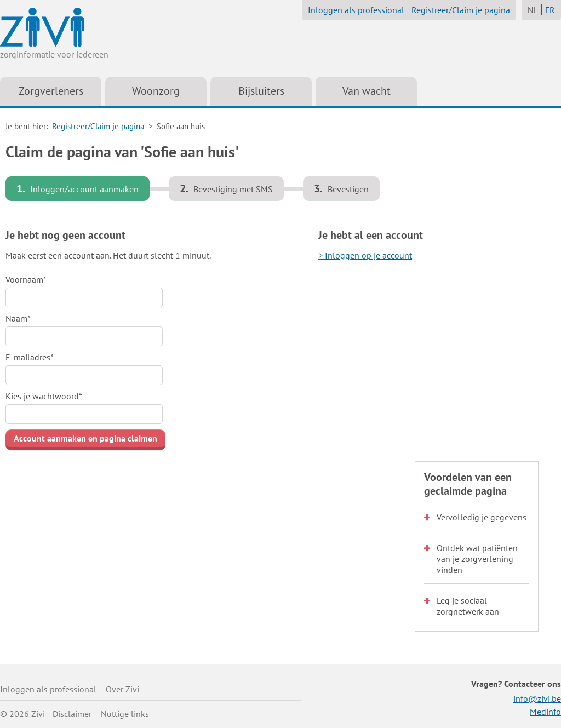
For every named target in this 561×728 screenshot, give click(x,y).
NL (533, 10)
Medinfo (545, 712)
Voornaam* (26, 279)
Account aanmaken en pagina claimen (85, 438)
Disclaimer (72, 714)
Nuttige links (125, 714)
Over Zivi (122, 689)
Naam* (18, 318)
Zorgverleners (51, 91)
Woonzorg (156, 91)
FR (550, 10)
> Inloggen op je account (365, 255)
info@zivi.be (537, 698)
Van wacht (367, 91)
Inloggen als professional (356, 10)
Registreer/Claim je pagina (461, 10)
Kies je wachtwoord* (44, 396)
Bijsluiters (261, 91)
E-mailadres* (30, 357)
